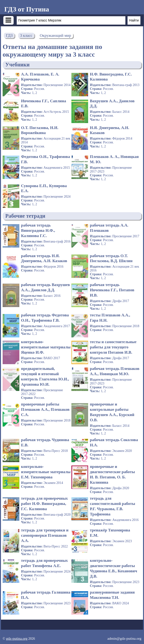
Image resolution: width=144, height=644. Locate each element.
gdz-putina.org (17, 638)
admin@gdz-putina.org (124, 638)
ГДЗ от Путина (27, 9)
